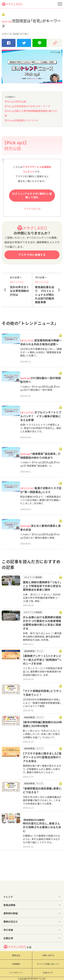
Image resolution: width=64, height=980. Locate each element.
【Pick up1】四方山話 (15, 101)
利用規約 (16, 964)
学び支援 (8, 930)
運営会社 (16, 955)
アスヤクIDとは (32, 209)
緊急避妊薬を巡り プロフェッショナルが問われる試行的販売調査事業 (45, 290)
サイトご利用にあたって (48, 964)
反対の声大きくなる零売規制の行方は (20, 286)
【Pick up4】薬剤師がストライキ (21, 120)
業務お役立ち (11, 922)
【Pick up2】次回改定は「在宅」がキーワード (27, 106)
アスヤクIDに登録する (32, 255)
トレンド (8, 897)
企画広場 (8, 938)
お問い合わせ (48, 955)
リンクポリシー (16, 973)
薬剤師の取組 (11, 913)
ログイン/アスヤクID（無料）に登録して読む (32, 195)
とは (17, 947)
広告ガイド (48, 973)
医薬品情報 (9, 905)
